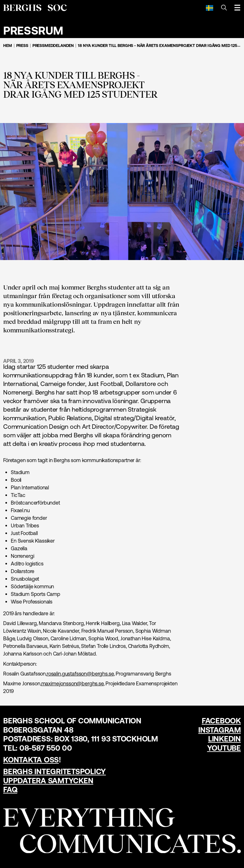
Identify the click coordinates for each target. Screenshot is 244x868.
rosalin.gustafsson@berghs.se (80, 674)
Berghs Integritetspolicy (54, 771)
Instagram (220, 730)
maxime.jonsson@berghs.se (72, 683)
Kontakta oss (31, 760)
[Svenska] (210, 8)
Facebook (221, 721)
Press (22, 46)
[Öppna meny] (237, 8)
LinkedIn (224, 739)
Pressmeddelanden (53, 46)
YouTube (224, 748)
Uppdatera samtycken (48, 781)
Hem (8, 46)
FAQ (10, 790)
